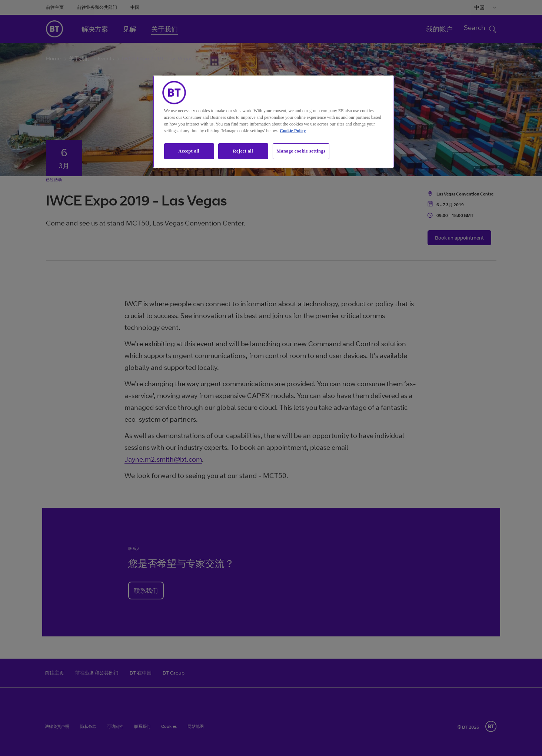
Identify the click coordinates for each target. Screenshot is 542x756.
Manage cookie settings (301, 151)
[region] (273, 122)
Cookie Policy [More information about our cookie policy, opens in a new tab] (293, 131)
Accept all (189, 151)
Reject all (243, 151)
